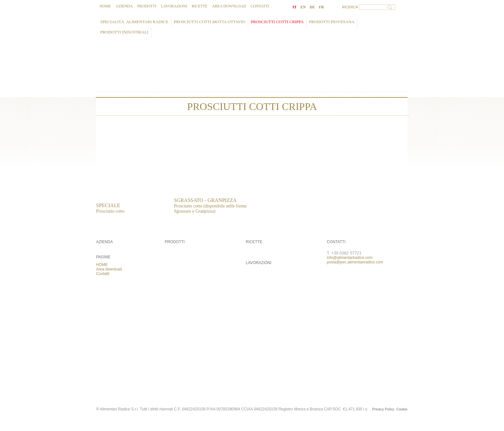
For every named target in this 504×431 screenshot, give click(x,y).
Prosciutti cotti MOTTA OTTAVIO (210, 22)
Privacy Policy (383, 409)
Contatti (260, 6)
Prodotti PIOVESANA (332, 22)
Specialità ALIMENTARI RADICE (134, 22)
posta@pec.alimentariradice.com (355, 262)
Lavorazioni (174, 6)
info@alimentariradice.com (350, 258)
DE (312, 7)
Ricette (199, 6)
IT (295, 7)
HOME (105, 6)
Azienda (124, 6)
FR (321, 7)
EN (303, 7)
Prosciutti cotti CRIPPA (277, 22)
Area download (229, 6)
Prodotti (147, 6)
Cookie (402, 409)
